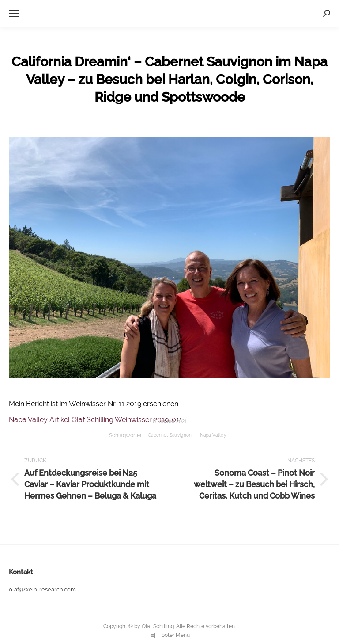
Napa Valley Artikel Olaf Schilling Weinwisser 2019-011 (96, 420)
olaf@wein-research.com (42, 589)
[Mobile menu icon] (14, 13)
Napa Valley (213, 435)
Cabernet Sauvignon (170, 435)
